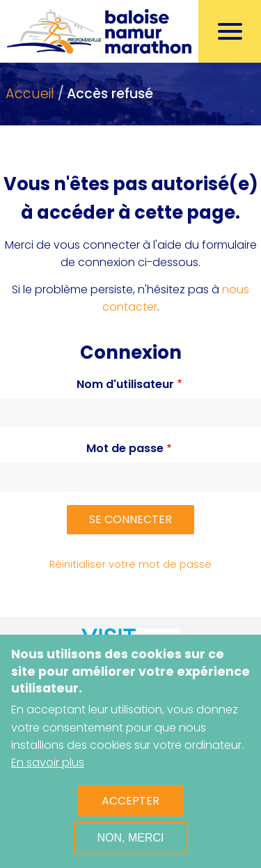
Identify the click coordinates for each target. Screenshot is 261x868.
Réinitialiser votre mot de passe (130, 564)
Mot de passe (125, 448)
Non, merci (131, 838)
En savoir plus (48, 762)
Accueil (30, 94)
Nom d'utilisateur (125, 384)
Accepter (130, 801)
